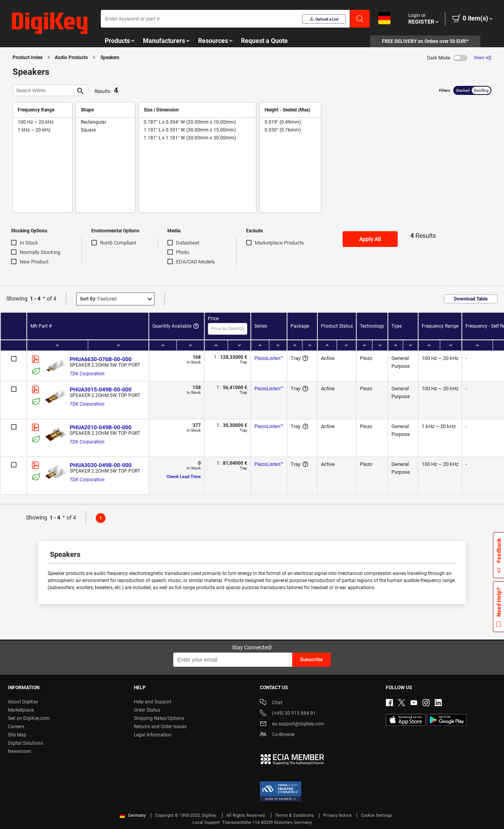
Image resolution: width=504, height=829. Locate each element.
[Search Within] (44, 90)
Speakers (110, 57)
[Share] (483, 58)
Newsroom (19, 751)
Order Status (147, 710)
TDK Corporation (87, 374)
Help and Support (153, 702)
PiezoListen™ (269, 358)
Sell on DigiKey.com (29, 718)
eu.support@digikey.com (292, 724)
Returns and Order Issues (160, 727)
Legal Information (153, 735)
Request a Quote (264, 41)
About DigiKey (23, 702)
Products (117, 41)
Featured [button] (98, 299)
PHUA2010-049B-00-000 (101, 427)
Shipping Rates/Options (159, 718)
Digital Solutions (25, 743)
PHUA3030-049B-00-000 (101, 465)
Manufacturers (164, 41)
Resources (213, 41)
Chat (271, 703)
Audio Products (71, 57)
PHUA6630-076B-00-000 (101, 359)
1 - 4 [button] (35, 299)
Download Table (471, 299)
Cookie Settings (377, 815)
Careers (16, 727)
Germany (133, 815)
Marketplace (21, 710)
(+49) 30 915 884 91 (288, 714)
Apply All (370, 239)
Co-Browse (277, 735)
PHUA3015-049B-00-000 (101, 389)
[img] (50, 24)
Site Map (17, 735)
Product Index (28, 57)
